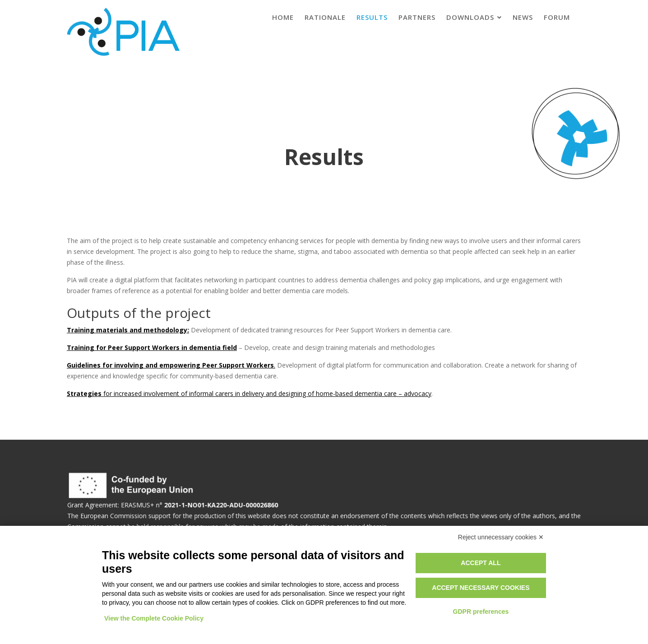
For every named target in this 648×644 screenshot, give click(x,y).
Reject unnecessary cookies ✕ (501, 537)
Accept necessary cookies (481, 588)
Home (283, 17)
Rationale (325, 17)
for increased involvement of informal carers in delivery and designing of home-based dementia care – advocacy (249, 393)
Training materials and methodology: (128, 330)
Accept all (481, 563)
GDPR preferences (481, 612)
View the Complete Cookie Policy (154, 618)
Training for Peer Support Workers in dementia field (152, 347)
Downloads (470, 17)
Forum (557, 17)
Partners (417, 17)
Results (372, 17)
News (523, 17)
